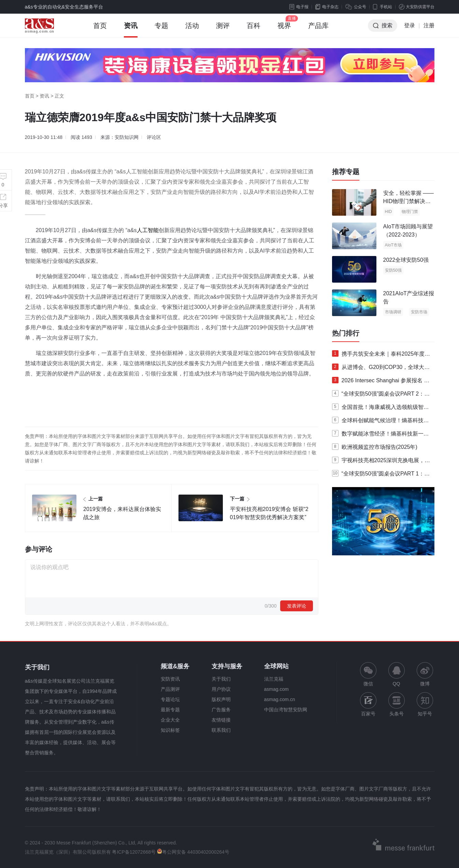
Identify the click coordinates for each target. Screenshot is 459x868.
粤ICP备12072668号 (134, 852)
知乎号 (425, 704)
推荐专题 (346, 172)
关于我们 (221, 679)
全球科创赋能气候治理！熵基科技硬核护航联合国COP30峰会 (381, 422)
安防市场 (419, 312)
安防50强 (393, 270)
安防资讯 (170, 679)
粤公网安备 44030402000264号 (193, 852)
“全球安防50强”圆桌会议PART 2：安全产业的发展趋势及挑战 (381, 395)
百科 (254, 30)
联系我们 (221, 730)
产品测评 (170, 689)
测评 (223, 30)
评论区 (154, 137)
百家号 (368, 704)
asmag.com (276, 689)
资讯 (131, 30)
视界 (284, 30)
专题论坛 (170, 699)
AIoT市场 (393, 245)
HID (389, 212)
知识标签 (170, 730)
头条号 (397, 704)
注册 (429, 25)
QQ (397, 674)
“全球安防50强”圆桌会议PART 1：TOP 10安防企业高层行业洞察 (380, 475)
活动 (192, 30)
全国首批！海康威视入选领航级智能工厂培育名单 (381, 409)
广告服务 (221, 710)
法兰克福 (274, 679)
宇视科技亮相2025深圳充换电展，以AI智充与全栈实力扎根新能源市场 (381, 462)
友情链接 (221, 720)
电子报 (299, 7)
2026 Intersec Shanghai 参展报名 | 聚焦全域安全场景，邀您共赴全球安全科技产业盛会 (381, 382)
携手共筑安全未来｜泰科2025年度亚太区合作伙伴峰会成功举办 (381, 355)
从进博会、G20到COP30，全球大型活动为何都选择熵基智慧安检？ (381, 369)
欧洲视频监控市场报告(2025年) (375, 447)
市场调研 (393, 312)
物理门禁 (410, 212)
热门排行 (346, 333)
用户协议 (221, 689)
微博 (425, 674)
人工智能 (148, 230)
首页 (100, 30)
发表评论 (297, 606)
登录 (410, 25)
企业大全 (170, 720)
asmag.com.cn (280, 699)
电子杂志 (327, 7)
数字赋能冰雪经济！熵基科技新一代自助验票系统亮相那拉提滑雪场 (381, 435)
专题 (161, 30)
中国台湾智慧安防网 (286, 710)
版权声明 (221, 699)
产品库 (318, 30)
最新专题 (170, 710)
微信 (368, 674)
